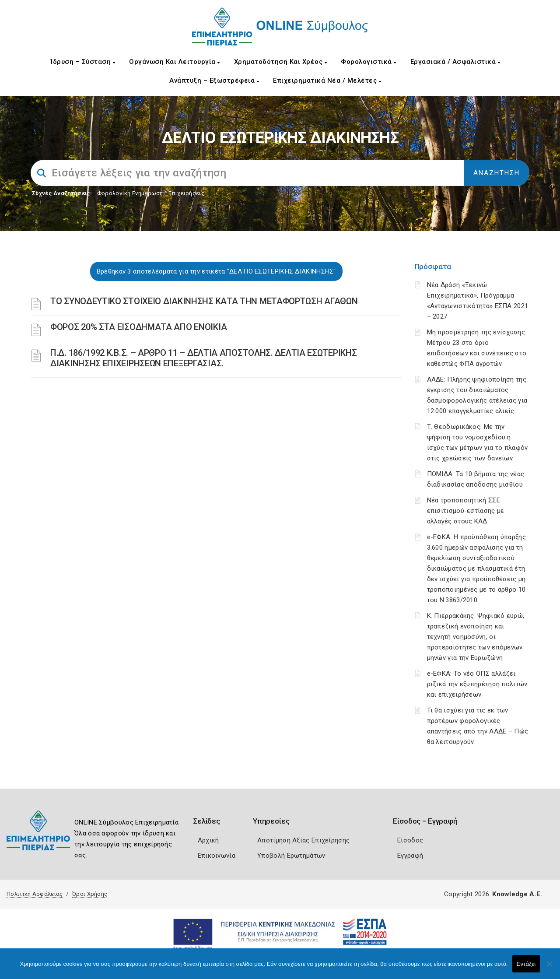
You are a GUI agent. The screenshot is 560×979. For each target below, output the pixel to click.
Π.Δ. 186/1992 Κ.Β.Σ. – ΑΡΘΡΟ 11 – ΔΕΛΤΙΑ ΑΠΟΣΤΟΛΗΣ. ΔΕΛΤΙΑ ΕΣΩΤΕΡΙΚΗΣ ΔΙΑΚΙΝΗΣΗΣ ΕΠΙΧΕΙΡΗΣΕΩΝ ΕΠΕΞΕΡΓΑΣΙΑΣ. (203, 358)
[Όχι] (549, 968)
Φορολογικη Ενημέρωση (130, 193)
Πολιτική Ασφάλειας (35, 894)
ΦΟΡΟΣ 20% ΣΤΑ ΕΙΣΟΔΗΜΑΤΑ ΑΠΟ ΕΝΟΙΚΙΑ (138, 327)
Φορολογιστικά (369, 62)
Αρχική (208, 840)
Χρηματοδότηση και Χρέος (281, 62)
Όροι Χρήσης (90, 894)
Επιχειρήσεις (186, 193)
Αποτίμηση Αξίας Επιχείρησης (303, 840)
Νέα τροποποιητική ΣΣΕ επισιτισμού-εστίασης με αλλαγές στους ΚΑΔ (466, 511)
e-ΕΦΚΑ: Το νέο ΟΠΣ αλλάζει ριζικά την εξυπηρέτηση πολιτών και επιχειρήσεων (477, 684)
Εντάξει (526, 964)
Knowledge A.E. (517, 894)
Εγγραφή (410, 856)
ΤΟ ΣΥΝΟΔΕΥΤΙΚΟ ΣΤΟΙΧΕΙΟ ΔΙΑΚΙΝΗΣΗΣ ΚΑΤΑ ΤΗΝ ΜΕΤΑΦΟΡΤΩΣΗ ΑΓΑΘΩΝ (204, 301)
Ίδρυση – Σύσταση (83, 62)
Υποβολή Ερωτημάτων (291, 856)
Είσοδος (410, 840)
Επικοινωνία (217, 856)
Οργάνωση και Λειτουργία (175, 62)
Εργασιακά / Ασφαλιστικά (455, 62)
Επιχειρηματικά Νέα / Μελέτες (327, 81)
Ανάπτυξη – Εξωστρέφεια (214, 81)
